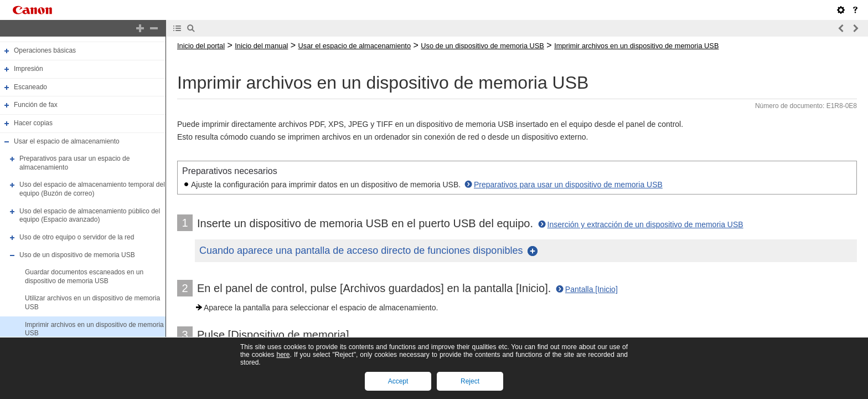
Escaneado (30, 87)
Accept (398, 381)
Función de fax (36, 105)
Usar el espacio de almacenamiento (67, 141)
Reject (470, 381)
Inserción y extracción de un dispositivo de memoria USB (645, 224)
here (283, 355)
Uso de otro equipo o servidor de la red (77, 237)
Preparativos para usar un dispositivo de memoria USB (568, 185)
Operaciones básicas (45, 51)
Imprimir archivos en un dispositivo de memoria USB (636, 46)
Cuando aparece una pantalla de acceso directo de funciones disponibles (361, 250)
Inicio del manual (261, 46)
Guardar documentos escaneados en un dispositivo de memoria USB (84, 277)
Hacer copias (33, 123)
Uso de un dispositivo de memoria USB (77, 255)
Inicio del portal (201, 46)
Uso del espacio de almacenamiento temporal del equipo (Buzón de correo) (92, 190)
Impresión (29, 69)
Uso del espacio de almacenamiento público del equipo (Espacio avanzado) (90, 216)
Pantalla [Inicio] (591, 289)
